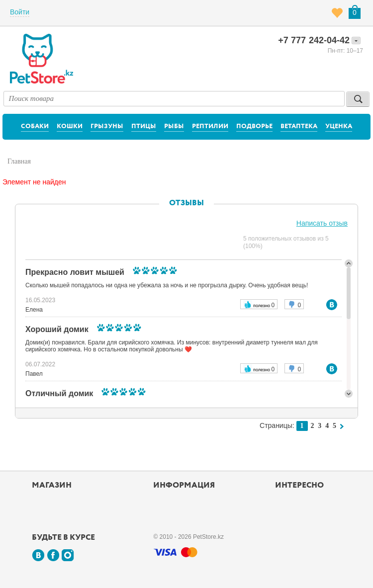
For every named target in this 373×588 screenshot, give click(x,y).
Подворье (254, 126)
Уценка (339, 126)
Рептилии (210, 126)
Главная (19, 161)
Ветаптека (299, 126)
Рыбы (174, 126)
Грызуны (107, 126)
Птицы (144, 126)
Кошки (70, 126)
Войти (20, 12)
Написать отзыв (322, 223)
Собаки (35, 126)
